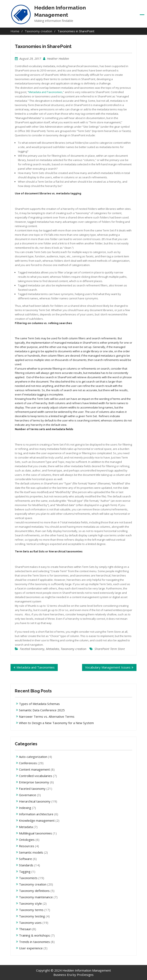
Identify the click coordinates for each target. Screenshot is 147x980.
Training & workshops (34, 935)
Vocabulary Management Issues (108, 667)
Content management (34, 769)
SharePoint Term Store (110, 649)
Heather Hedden (58, 58)
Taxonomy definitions (34, 891)
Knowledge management (37, 820)
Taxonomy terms (31, 910)
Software (25, 859)
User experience (31, 948)
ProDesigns (85, 975)
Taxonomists (28, 878)
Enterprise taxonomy (34, 782)
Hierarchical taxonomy (35, 801)
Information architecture (36, 814)
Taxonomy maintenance (36, 897)
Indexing (25, 808)
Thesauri (25, 929)
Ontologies (27, 840)
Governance (28, 795)
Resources (27, 846)
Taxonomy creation (73, 649)
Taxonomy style (30, 903)
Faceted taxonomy (32, 649)
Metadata (52, 649)
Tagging (25, 871)
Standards (26, 865)
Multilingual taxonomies (35, 833)
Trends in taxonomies (34, 942)
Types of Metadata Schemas (39, 704)
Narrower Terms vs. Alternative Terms (47, 716)
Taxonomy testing (32, 916)
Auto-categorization (33, 757)
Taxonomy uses (30, 923)
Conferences (28, 763)
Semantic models (31, 852)
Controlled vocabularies (36, 776)
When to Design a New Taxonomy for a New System (56, 723)
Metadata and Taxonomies (46, 92)
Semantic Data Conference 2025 (42, 710)
